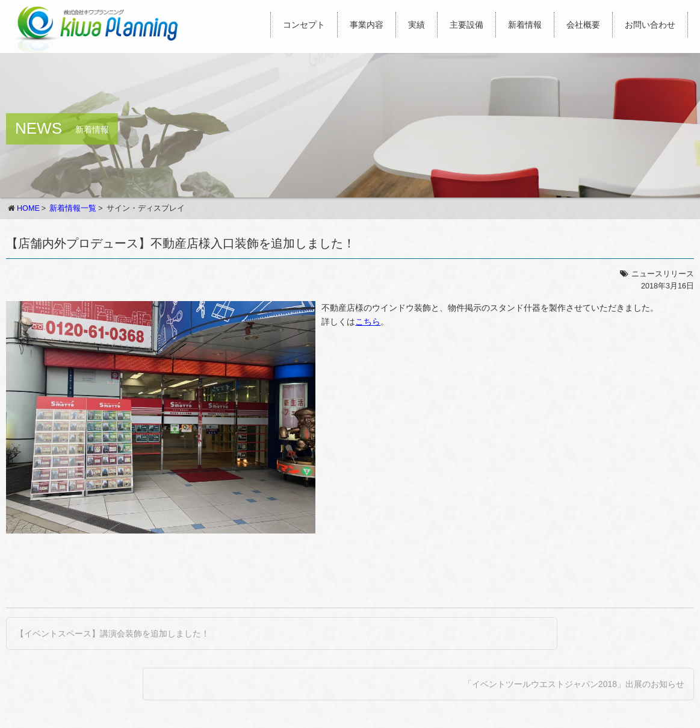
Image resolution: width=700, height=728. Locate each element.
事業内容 (367, 25)
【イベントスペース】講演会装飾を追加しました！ (113, 633)
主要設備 (466, 25)
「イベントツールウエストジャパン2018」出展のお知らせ (574, 684)
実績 (417, 25)
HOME (28, 208)
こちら (368, 322)
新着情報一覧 (73, 208)
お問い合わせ (650, 25)
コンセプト (304, 25)
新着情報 (525, 25)
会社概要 (583, 25)
